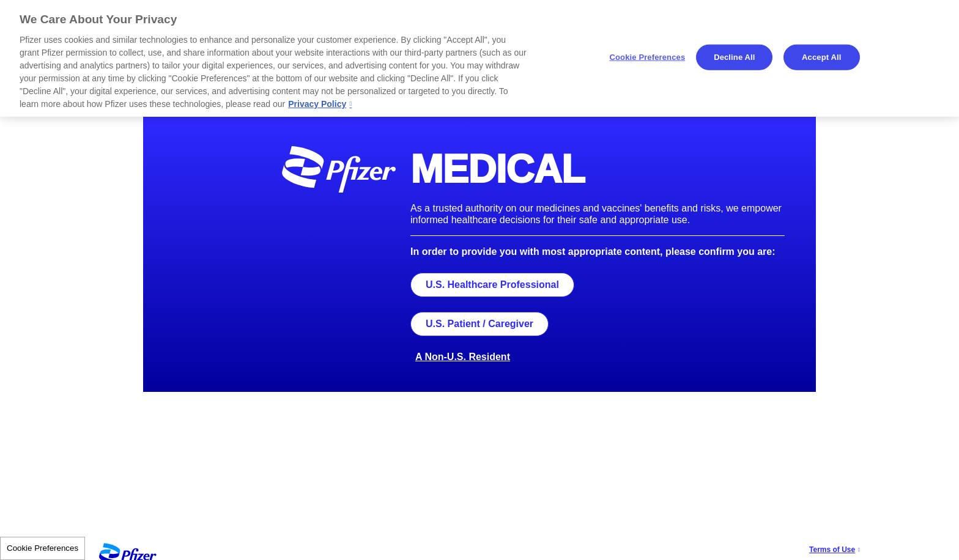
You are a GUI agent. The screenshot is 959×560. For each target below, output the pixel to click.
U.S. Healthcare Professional (492, 285)
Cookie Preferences (43, 548)
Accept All (821, 57)
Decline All (734, 57)
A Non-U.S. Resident (463, 357)
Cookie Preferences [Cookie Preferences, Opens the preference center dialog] (648, 57)
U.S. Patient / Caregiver (480, 324)
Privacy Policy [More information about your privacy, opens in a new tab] (317, 104)
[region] (480, 58)
